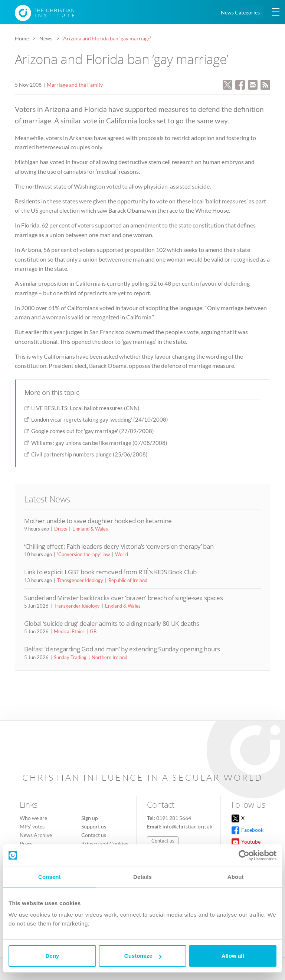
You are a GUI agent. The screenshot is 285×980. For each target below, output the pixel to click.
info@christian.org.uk (187, 826)
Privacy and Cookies (105, 843)
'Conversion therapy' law (83, 554)
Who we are (33, 818)
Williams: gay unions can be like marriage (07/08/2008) (99, 443)
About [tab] (236, 877)
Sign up (90, 818)
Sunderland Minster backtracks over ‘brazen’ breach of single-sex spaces (123, 598)
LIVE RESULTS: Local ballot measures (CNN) (85, 408)
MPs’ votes (32, 826)
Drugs (61, 529)
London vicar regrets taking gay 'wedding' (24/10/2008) (100, 419)
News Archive (36, 835)
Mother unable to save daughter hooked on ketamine (98, 521)
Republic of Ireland (128, 580)
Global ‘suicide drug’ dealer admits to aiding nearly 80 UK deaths (112, 623)
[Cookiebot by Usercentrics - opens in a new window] (244, 856)
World (122, 554)
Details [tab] (142, 877)
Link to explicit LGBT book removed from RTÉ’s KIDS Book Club (110, 572)
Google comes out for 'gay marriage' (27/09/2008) (93, 431)
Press (26, 843)
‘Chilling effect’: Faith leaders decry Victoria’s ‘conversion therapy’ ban (119, 546)
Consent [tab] (50, 877)
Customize (143, 956)
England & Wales (90, 529)
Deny (52, 956)
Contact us (94, 835)
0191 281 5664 (174, 818)
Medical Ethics (69, 631)
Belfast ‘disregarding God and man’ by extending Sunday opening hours (122, 649)
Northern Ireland (109, 657)
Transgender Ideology (80, 580)
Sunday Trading (70, 657)
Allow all (233, 956)
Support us (94, 826)
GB (93, 631)
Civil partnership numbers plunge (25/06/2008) (89, 454)
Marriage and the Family (75, 85)
